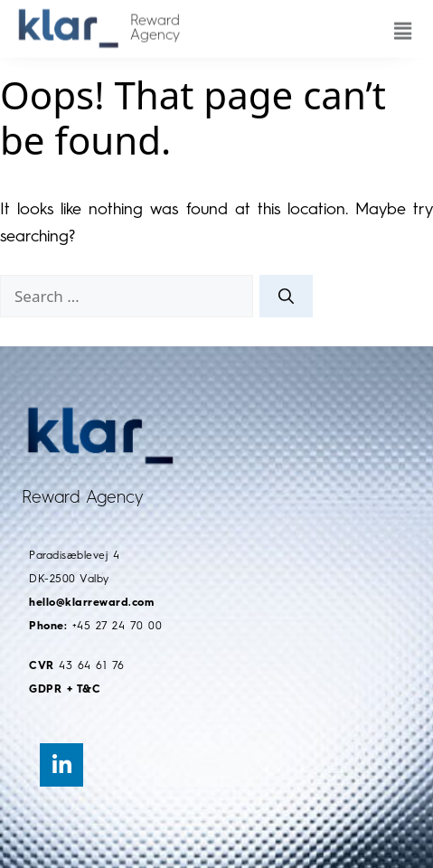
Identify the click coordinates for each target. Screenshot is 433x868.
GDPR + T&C (65, 690)
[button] (398, 23)
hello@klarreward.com (91, 603)
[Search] (286, 297)
